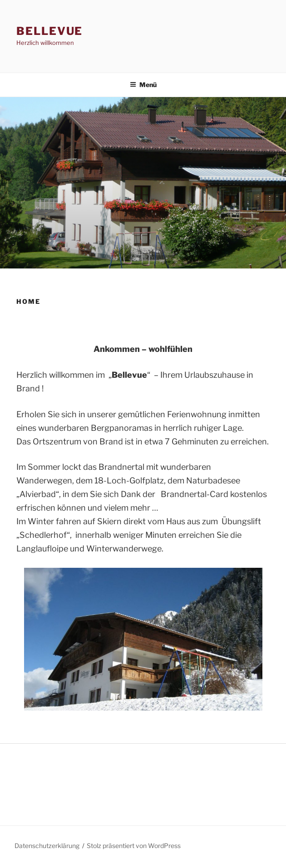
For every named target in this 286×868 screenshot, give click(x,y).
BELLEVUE (49, 31)
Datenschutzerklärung (47, 846)
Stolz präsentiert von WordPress (134, 846)
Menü (143, 85)
